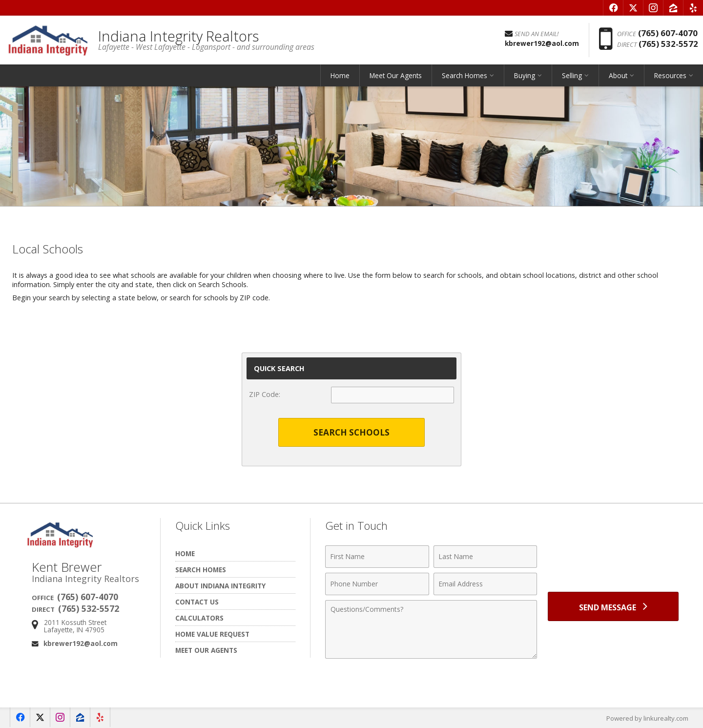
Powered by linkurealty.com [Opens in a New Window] (647, 718)
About (618, 75)
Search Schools (351, 432)
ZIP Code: (265, 394)
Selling (572, 75)
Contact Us (197, 602)
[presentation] (613, 562)
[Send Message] (613, 606)
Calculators (199, 618)
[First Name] (377, 557)
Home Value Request (212, 634)
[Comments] (431, 629)
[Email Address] (486, 584)
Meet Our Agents (396, 75)
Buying (525, 75)
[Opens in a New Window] (613, 8)
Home (340, 75)
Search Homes (465, 75)
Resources (670, 75)
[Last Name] (486, 557)
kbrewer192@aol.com (81, 643)
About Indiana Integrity (220, 586)
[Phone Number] (377, 584)
